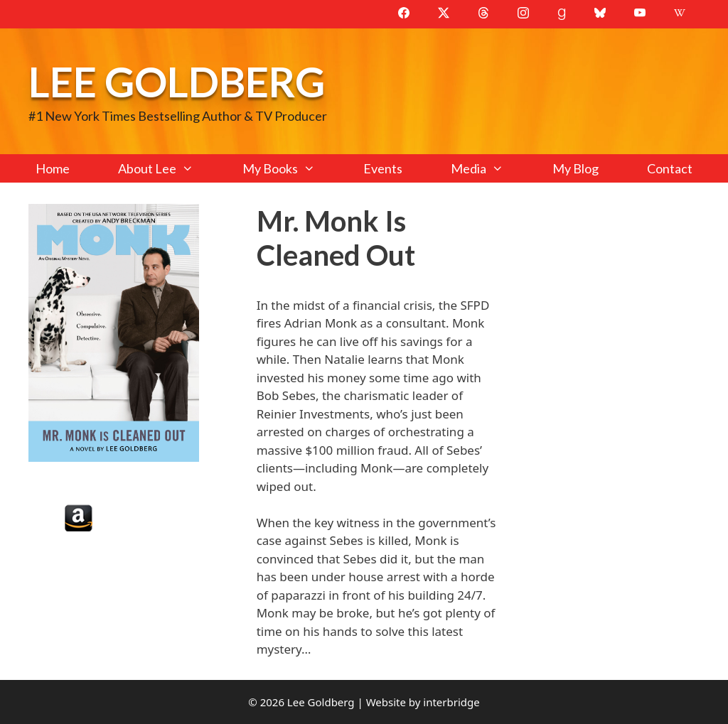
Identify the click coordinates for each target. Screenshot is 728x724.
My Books (291, 168)
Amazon (79, 518)
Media (489, 168)
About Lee (168, 168)
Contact (670, 168)
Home (53, 168)
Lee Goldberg (177, 81)
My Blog (576, 168)
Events (383, 168)
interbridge (451, 702)
